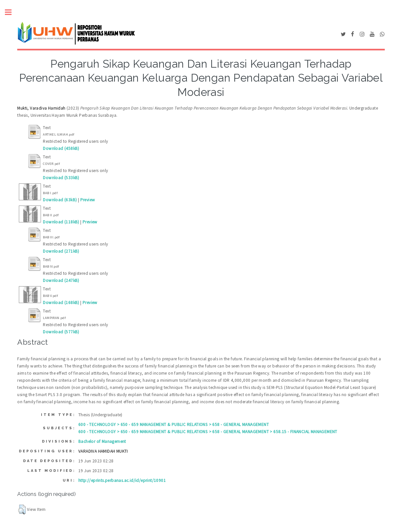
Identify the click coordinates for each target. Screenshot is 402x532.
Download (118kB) (61, 222)
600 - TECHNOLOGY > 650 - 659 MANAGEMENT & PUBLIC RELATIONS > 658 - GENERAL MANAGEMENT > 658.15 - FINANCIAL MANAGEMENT (208, 432)
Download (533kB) (61, 178)
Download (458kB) (61, 148)
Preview (88, 200)
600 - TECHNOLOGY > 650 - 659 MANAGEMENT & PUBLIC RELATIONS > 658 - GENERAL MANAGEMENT (174, 425)
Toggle (12, 12)
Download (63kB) (60, 200)
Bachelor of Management (102, 441)
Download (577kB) (61, 332)
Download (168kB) (61, 303)
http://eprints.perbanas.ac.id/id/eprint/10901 (122, 480)
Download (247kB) (61, 280)
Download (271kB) (61, 251)
